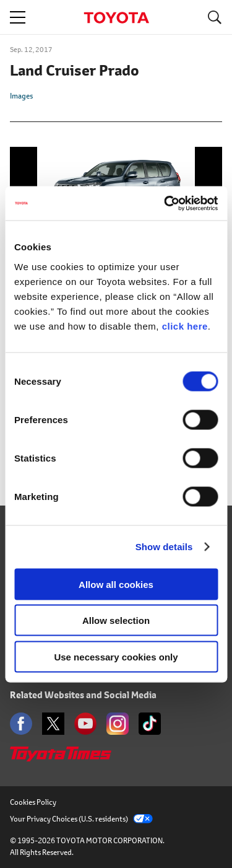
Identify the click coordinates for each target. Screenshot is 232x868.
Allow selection (116, 620)
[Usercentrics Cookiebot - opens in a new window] (165, 203)
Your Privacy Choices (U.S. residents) (81, 819)
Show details (164, 547)
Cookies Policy (33, 802)
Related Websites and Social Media (83, 695)
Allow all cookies (116, 584)
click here (185, 326)
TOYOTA (116, 18)
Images (21, 96)
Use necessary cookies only (116, 656)
